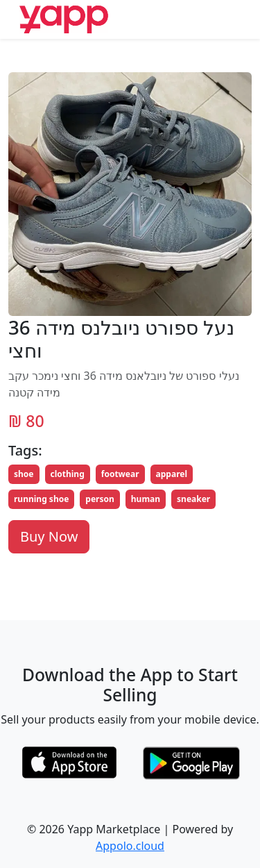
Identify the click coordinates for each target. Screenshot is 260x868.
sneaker (193, 499)
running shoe (41, 499)
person (99, 499)
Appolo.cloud (130, 846)
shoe (24, 474)
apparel (172, 474)
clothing (68, 474)
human (146, 499)
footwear (120, 474)
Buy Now (49, 536)
